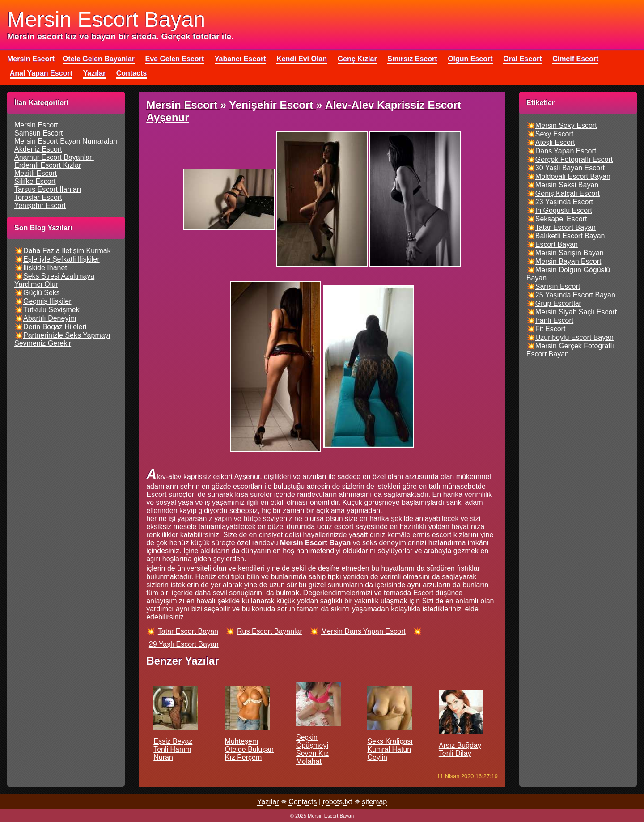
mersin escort (36, 125)
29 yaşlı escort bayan (184, 644)
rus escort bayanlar (270, 631)
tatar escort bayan (188, 631)
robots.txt (337, 802)
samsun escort (38, 133)
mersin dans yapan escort (363, 631)
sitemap (374, 802)
